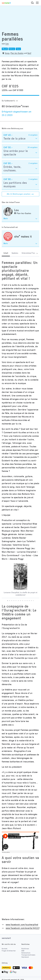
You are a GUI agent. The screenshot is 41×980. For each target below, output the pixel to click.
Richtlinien (25, 949)
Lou (7, 44)
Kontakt (5, 949)
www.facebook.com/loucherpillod (22, 925)
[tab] (6, 253)
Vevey (7, 53)
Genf (29, 53)
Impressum (25, 957)
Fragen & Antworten (9, 951)
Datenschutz (26, 953)
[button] (32, 3)
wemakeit (6, 938)
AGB (23, 951)
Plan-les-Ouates (17, 53)
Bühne (12, 49)
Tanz (18, 49)
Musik (5, 49)
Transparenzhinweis (28, 955)
